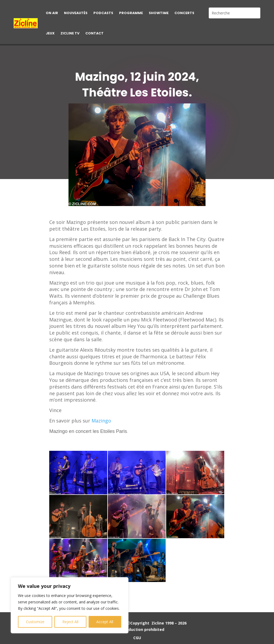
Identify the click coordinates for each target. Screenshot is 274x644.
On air (52, 13)
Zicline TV (70, 33)
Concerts (184, 13)
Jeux (50, 33)
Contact (94, 33)
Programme (131, 13)
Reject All (70, 622)
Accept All (105, 622)
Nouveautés (76, 13)
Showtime (159, 13)
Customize (35, 622)
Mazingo (101, 421)
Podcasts (103, 13)
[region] (70, 605)
